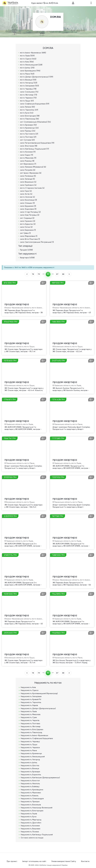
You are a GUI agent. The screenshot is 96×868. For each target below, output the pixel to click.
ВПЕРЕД (69, 274)
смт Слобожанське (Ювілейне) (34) (35, 122)
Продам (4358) (26, 250)
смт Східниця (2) (27, 218)
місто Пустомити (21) (29, 134)
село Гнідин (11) (26, 155)
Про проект (12, 861)
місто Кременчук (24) (29, 128)
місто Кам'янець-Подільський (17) (34, 149)
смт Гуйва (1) (25, 233)
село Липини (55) (27, 107)
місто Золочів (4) (27, 197)
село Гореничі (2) (28, 221)
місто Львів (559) (27, 56)
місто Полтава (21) (28, 137)
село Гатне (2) (26, 227)
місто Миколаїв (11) (28, 158)
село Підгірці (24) (28, 131)
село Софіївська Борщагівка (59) (35, 104)
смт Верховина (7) (28, 164)
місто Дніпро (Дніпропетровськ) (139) (37, 77)
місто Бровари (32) (28, 125)
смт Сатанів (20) (27, 140)
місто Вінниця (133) (28, 80)
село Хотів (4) (26, 194)
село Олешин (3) (27, 203)
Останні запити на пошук (32, 838)
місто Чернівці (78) (28, 89)
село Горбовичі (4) (28, 185)
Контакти (85, 861)
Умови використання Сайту (64, 861)
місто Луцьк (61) (27, 101)
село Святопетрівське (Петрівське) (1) (37, 242)
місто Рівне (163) (27, 74)
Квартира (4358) (27, 258)
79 (39, 274)
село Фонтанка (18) (29, 146)
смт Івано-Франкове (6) (31, 173)
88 (63, 274)
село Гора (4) (26, 191)
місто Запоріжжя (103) (29, 86)
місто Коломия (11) (28, 152)
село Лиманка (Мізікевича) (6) (33, 167)
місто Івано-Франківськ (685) (33, 53)
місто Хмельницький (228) (31, 65)
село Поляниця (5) (28, 176)
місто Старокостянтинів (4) (32, 188)
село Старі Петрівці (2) (30, 212)
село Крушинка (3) (28, 206)
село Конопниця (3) (28, 200)
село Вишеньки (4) (28, 182)
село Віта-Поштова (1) (30, 239)
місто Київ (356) (27, 62)
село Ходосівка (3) (28, 209)
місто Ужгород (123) (29, 83)
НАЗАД (27, 274)
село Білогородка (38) (30, 116)
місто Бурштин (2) (28, 224)
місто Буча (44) (27, 113)
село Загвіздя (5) (27, 179)
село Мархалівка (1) (29, 236)
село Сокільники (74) (29, 92)
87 (57, 274)
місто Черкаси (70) (28, 98)
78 (33, 274)
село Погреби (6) (28, 170)
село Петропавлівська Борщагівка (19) (37, 143)
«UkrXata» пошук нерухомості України (53, 865)
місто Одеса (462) (28, 59)
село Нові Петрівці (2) (30, 215)
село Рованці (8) (27, 161)
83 (48, 274)
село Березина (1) (28, 230)
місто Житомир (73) (29, 95)
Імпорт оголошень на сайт (34, 861)
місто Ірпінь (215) (27, 68)
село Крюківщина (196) (30, 71)
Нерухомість (28, 687)
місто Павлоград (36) (29, 119)
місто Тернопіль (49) (29, 110)
